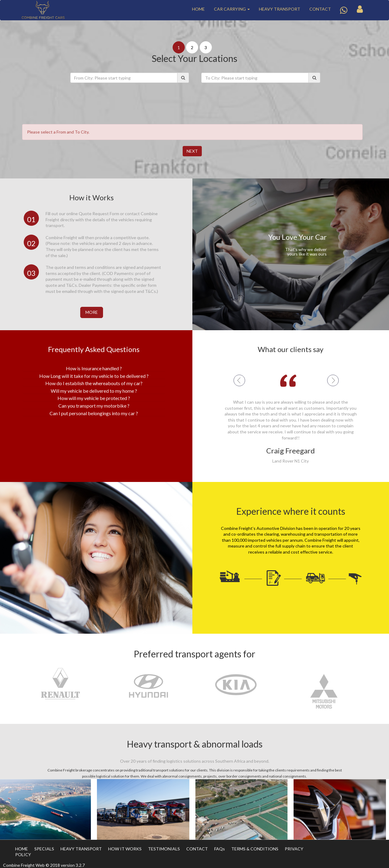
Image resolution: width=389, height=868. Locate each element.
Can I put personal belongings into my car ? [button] (94, 413)
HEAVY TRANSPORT (280, 9)
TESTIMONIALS (164, 849)
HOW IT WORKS (125, 849)
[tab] (94, 368)
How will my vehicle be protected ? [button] (94, 398)
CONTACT (320, 9)
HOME (198, 9)
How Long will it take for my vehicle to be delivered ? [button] (94, 376)
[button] (254, 380)
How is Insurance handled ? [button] (94, 368)
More (92, 312)
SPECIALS (44, 849)
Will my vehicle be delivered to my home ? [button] (94, 391)
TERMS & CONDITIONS (255, 849)
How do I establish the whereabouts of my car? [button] (94, 383)
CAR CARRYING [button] (232, 9)
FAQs (220, 849)
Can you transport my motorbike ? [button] (94, 406)
